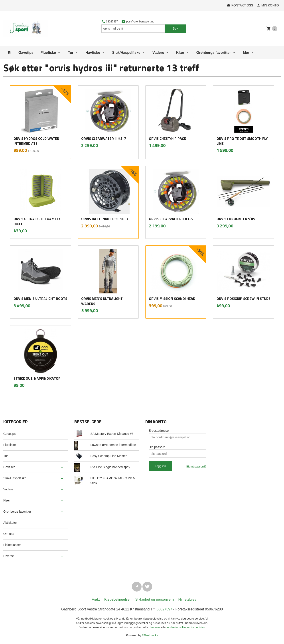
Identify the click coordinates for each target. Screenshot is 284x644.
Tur (71, 53)
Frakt (96, 599)
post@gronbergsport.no (138, 22)
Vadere (158, 53)
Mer (246, 53)
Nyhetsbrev (187, 599)
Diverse (9, 556)
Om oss (9, 534)
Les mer (155, 627)
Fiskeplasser (12, 545)
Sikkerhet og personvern (155, 599)
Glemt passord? (196, 466)
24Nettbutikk (150, 635)
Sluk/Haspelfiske (126, 53)
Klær (180, 53)
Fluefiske (48, 53)
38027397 (110, 22)
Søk (175, 28)
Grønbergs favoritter (214, 53)
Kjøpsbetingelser (117, 599)
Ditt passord (157, 447)
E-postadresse (159, 431)
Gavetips (26, 53)
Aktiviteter (10, 523)
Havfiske (93, 53)
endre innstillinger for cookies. (186, 627)
